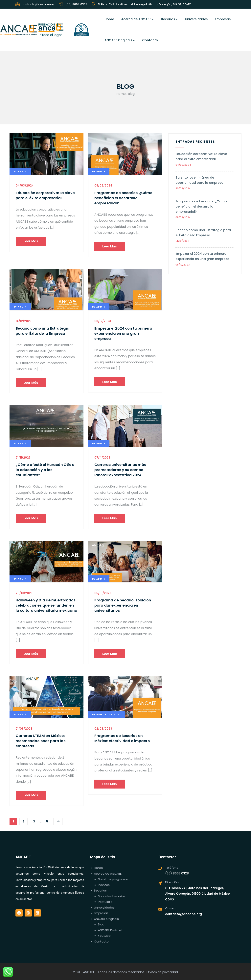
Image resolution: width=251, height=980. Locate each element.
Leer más (31, 241)
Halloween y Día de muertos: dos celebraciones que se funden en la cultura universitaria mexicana (46, 605)
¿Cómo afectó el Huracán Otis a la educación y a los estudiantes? (45, 470)
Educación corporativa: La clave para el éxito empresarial (45, 195)
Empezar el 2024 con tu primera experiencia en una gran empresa (123, 333)
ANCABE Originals (120, 40)
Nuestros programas (113, 879)
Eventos (104, 885)
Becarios (169, 19)
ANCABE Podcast (110, 930)
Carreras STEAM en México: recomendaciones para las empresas (41, 741)
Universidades (196, 19)
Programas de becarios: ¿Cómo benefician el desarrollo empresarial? (123, 198)
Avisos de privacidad (163, 972)
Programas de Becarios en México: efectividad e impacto (122, 738)
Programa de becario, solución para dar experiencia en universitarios (123, 605)
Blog (101, 924)
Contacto (150, 40)
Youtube (104, 936)
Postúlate (105, 902)
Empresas (223, 19)
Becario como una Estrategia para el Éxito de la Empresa (43, 331)
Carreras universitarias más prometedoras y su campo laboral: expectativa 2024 (120, 470)
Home (109, 19)
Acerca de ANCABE (137, 19)
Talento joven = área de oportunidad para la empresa (199, 180)
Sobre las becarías (112, 896)
